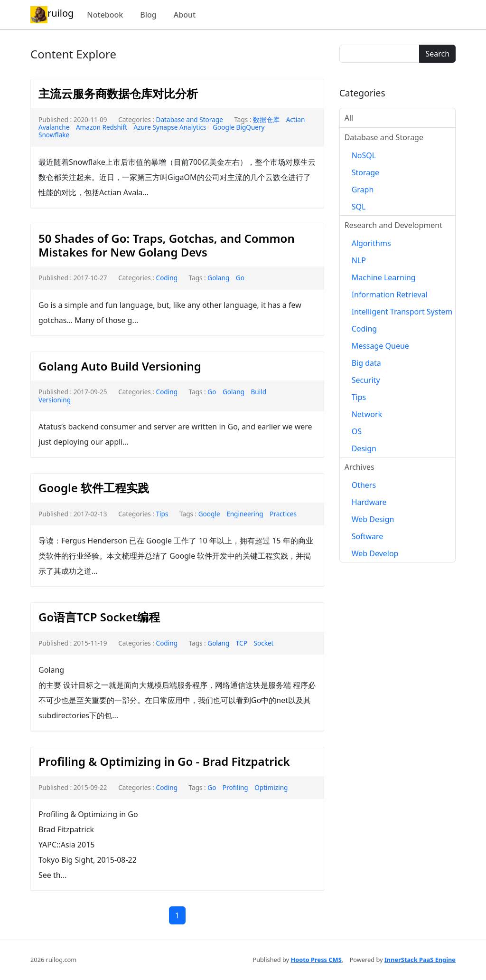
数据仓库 (266, 119)
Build (258, 392)
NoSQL (364, 155)
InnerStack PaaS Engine (420, 960)
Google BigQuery (238, 127)
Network (367, 414)
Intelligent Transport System (402, 312)
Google (209, 514)
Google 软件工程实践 (94, 488)
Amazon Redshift (102, 127)
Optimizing (271, 787)
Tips (162, 514)
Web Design (373, 519)
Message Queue (380, 346)
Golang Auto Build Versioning (120, 366)
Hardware (369, 502)
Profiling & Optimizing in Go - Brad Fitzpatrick (164, 761)
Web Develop (375, 553)
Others (364, 485)
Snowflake (54, 135)
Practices (283, 514)
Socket (263, 643)
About (185, 15)
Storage (365, 172)
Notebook (105, 15)
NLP (359, 260)
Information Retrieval (390, 295)
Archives (360, 467)
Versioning (55, 400)
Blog (148, 15)
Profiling (235, 787)
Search (437, 54)
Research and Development (393, 225)
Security (366, 380)
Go (240, 278)
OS (357, 431)
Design (364, 448)
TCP (242, 643)
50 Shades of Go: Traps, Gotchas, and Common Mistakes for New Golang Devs (167, 245)
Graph (363, 190)
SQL (359, 207)
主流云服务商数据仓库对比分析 (118, 93)
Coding (167, 278)
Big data (366, 363)
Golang (218, 278)
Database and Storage (190, 119)
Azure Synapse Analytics (170, 127)
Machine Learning (384, 277)
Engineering (245, 514)
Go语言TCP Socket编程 (99, 617)
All (349, 118)
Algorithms (371, 243)
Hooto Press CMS (316, 960)
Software (368, 536)
